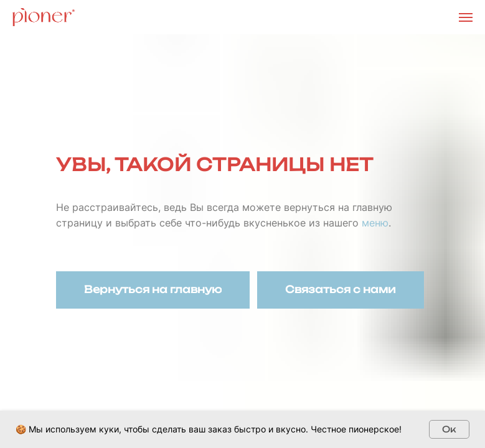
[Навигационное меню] (466, 17)
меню (375, 223)
